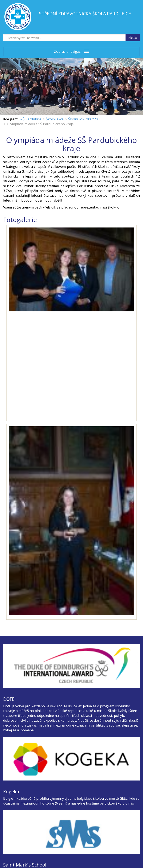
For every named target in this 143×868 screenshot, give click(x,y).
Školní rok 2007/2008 (85, 119)
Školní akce (55, 119)
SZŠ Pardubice (30, 119)
